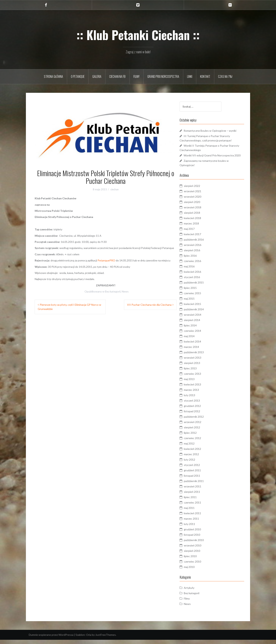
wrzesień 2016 (200, 249)
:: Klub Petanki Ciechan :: (138, 35)
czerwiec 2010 (200, 566)
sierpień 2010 (199, 555)
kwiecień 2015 (200, 308)
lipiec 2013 (197, 373)
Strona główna (53, 76)
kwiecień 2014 (200, 346)
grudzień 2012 (199, 410)
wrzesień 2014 (200, 319)
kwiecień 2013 (200, 389)
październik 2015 (201, 287)
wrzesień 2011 (200, 491)
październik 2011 (201, 485)
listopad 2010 (199, 539)
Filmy (136, 76)
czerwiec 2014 (200, 335)
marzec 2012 (198, 458)
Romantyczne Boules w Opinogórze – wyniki (217, 131)
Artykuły (196, 592)
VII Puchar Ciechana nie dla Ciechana (149, 305)
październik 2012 (201, 421)
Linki (190, 76)
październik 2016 (201, 244)
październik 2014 (201, 313)
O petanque (78, 76)
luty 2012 (197, 464)
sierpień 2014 (199, 324)
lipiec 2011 (197, 501)
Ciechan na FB (117, 76)
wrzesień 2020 (200, 201)
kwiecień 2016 (200, 276)
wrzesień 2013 (200, 362)
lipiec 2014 (197, 330)
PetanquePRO (106, 260)
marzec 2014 (198, 351)
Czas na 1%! (225, 76)
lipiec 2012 (197, 437)
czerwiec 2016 (200, 265)
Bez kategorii (113, 291)
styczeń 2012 (199, 469)
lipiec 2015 (197, 292)
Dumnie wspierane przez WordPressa (51, 639)
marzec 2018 (198, 228)
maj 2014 (196, 340)
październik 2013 (201, 356)
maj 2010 (196, 571)
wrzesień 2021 (200, 195)
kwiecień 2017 (200, 238)
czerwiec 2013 (200, 378)
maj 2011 (196, 512)
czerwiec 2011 (200, 507)
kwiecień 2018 (200, 222)
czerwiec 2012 (200, 442)
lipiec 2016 (197, 260)
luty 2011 (197, 528)
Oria (89, 639)
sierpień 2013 (199, 367)
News (125, 291)
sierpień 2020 (199, 206)
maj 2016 (196, 271)
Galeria (97, 76)
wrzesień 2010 (200, 550)
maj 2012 (196, 448)
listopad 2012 (199, 415)
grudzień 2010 (199, 534)
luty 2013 (197, 399)
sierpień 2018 (199, 217)
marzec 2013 (198, 394)
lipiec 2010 (197, 560)
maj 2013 (196, 383)
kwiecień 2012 (200, 453)
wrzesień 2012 (200, 426)
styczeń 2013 (199, 405)
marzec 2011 (198, 523)
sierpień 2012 (199, 432)
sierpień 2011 (199, 496)
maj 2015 (196, 303)
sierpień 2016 (199, 254)
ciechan (115, 189)
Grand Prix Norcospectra (163, 76)
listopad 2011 (199, 480)
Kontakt (205, 76)
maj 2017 (196, 233)
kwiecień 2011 (200, 517)
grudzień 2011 (199, 474)
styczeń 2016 (199, 281)
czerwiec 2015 (200, 297)
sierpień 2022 (199, 190)
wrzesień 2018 (200, 212)
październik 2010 (201, 544)
